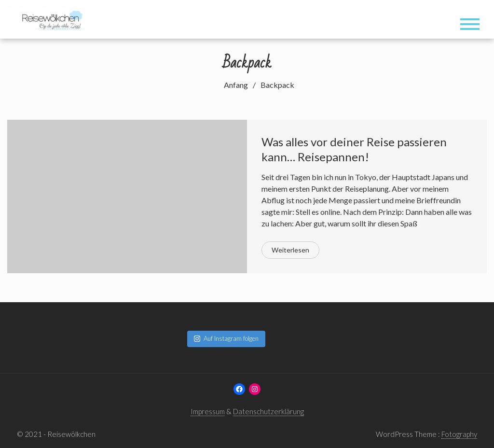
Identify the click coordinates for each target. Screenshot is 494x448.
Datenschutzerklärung (268, 411)
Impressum (208, 411)
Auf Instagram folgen (226, 338)
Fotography (459, 434)
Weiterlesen (290, 250)
